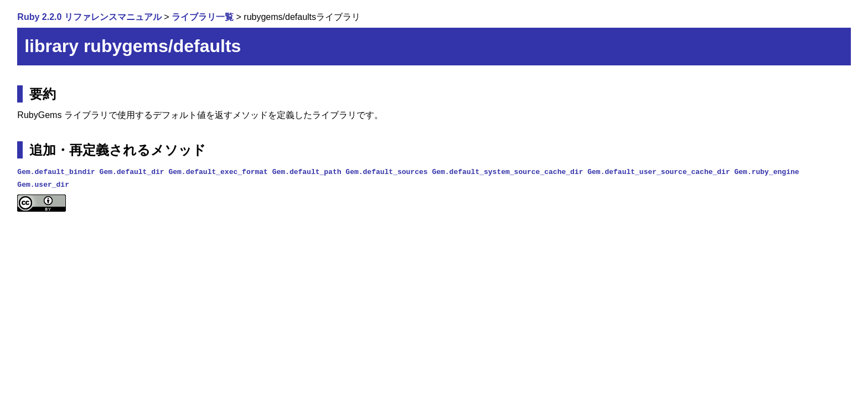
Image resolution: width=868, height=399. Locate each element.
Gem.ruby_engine (766, 171)
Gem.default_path (307, 171)
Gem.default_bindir (56, 171)
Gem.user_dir (43, 184)
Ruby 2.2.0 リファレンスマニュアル (89, 17)
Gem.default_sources (386, 171)
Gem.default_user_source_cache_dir (658, 171)
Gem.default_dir (132, 171)
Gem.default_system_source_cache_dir (507, 171)
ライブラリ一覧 (203, 17)
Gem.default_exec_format (218, 171)
